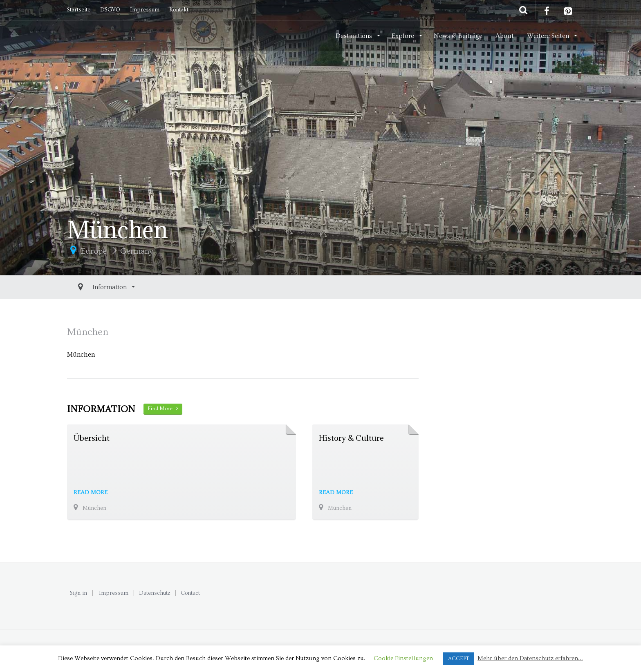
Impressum (145, 10)
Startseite (79, 10)
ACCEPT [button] (458, 659)
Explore (404, 36)
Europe (94, 251)
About (505, 36)
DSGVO (110, 10)
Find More (163, 409)
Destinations (355, 36)
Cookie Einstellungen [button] (403, 658)
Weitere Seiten (549, 36)
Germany (137, 251)
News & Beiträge (458, 36)
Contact (190, 593)
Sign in (78, 593)
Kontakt (179, 10)
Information (92, 287)
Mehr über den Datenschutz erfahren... (530, 658)
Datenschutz (155, 593)
